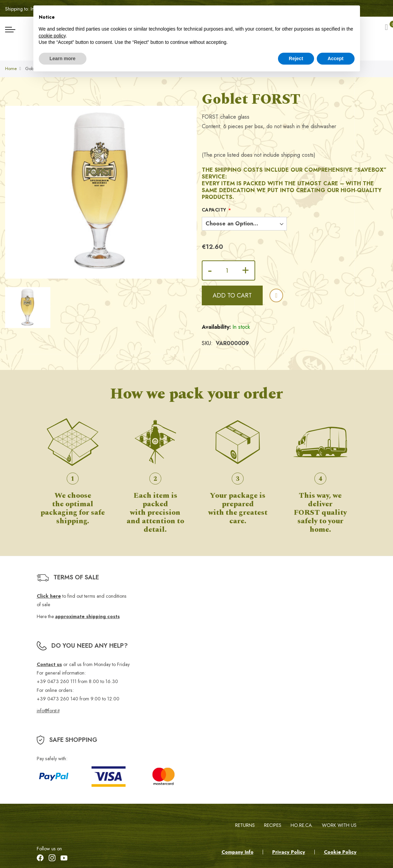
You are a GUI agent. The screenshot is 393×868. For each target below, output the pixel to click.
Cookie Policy (340, 852)
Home (11, 70)
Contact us (49, 664)
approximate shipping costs (87, 617)
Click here (49, 596)
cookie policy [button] (52, 36)
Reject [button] (296, 58)
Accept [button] (336, 58)
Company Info (238, 852)
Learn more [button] (63, 58)
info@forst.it (48, 711)
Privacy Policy (289, 852)
